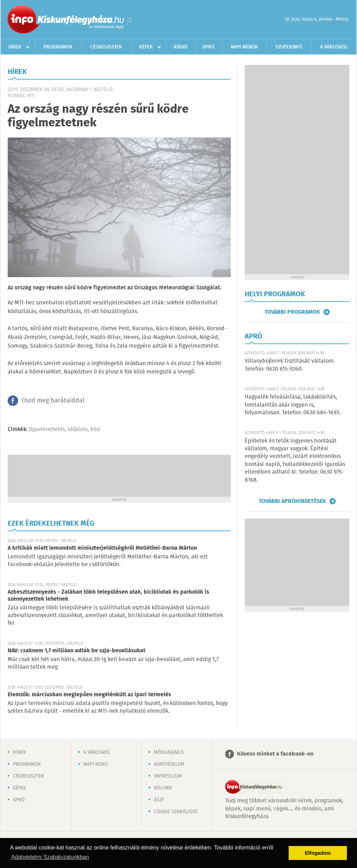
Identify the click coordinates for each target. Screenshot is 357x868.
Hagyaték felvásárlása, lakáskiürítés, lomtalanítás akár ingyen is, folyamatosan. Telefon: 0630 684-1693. (293, 405)
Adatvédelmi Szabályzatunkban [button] (50, 857)
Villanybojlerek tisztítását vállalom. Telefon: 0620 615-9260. (290, 365)
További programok (292, 312)
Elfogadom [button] (318, 853)
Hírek (15, 47)
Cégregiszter (106, 47)
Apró (209, 47)
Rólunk (163, 788)
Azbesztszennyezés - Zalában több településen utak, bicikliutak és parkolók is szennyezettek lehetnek (108, 596)
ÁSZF (159, 800)
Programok (58, 47)
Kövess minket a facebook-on (275, 754)
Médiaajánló (169, 752)
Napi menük (244, 47)
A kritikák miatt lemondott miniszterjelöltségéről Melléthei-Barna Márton (102, 548)
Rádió (181, 47)
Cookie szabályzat (176, 812)
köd (95, 429)
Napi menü (96, 764)
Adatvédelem (169, 764)
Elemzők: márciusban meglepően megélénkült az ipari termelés (89, 695)
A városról (334, 47)
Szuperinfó (289, 47)
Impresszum (168, 776)
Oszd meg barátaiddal (53, 401)
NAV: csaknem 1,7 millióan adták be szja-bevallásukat (77, 651)
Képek (146, 47)
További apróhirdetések (292, 501)
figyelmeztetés (47, 429)
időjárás (78, 429)
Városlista (130, 20)
